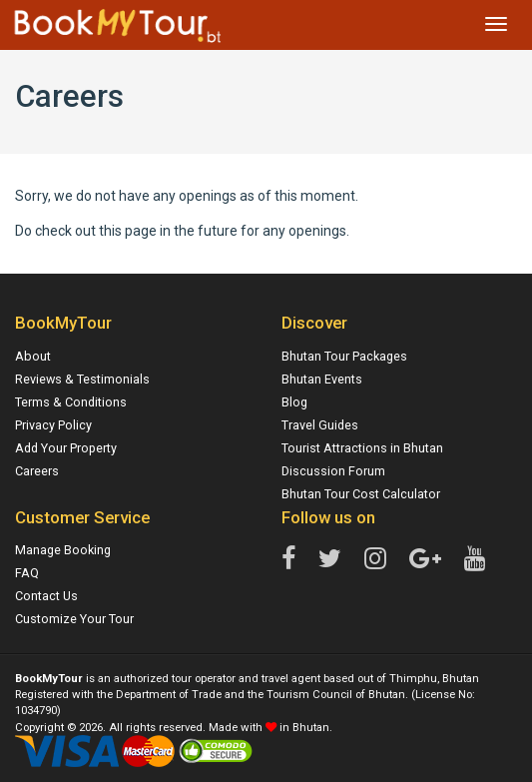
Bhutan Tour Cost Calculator (361, 494)
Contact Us (46, 596)
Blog (294, 402)
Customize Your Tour (74, 619)
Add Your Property (66, 448)
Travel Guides (320, 425)
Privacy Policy (53, 425)
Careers (37, 471)
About (33, 356)
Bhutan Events (322, 379)
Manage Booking (63, 550)
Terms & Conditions (71, 402)
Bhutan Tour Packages (344, 356)
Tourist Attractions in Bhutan (362, 448)
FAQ (27, 573)
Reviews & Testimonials (82, 379)
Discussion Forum (333, 471)
